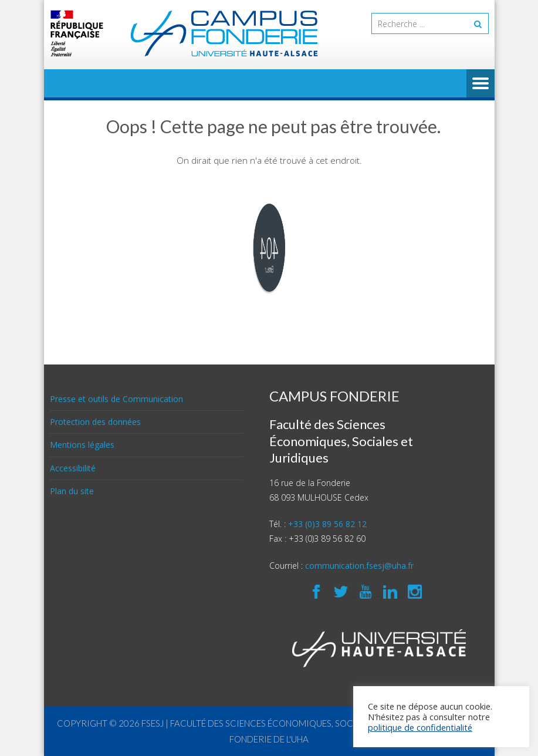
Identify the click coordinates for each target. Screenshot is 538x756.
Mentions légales (82, 445)
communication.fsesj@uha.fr (359, 566)
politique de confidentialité (420, 727)
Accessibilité (73, 468)
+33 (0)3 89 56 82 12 (327, 524)
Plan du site (72, 491)
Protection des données (95, 422)
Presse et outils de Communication (116, 399)
